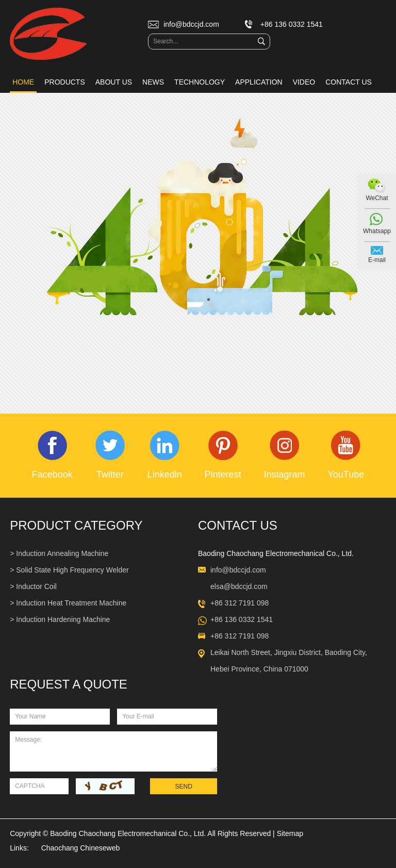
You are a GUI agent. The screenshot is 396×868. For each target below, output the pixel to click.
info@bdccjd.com (191, 24)
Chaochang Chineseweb (81, 848)
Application (259, 82)
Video (304, 82)
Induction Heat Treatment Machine (71, 603)
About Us (114, 82)
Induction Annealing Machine (62, 553)
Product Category (76, 525)
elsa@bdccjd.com (239, 586)
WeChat (377, 198)
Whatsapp (377, 231)
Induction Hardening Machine (63, 619)
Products (65, 82)
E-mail (377, 260)
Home (23, 82)
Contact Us (349, 82)
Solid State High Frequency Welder (72, 570)
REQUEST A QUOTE (69, 684)
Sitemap (290, 833)
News (153, 82)
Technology (200, 82)
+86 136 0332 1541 (242, 619)
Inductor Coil (36, 586)
